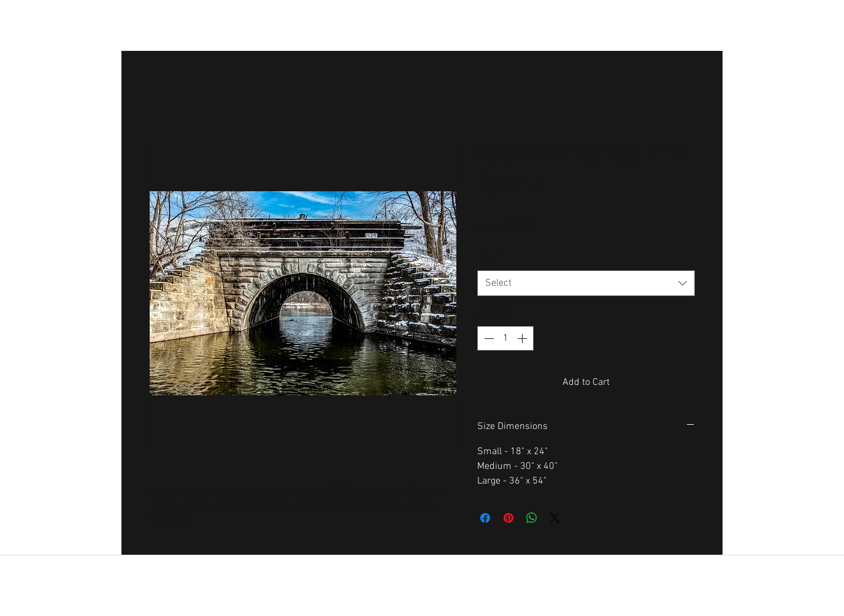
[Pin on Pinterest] (508, 518)
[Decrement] (488, 338)
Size (489, 257)
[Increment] (523, 338)
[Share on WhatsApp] (532, 518)
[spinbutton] (505, 338)
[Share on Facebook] (485, 518)
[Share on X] (555, 518)
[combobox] (586, 283)
